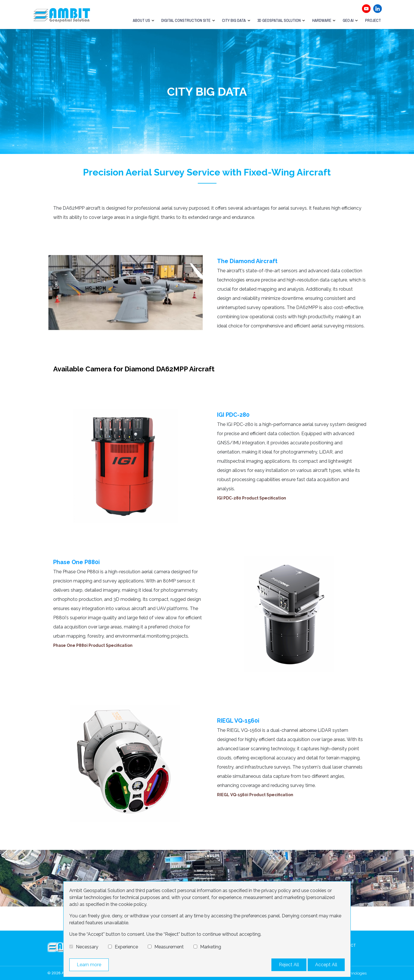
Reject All (289, 965)
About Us (143, 20)
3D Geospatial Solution (280, 20)
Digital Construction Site (187, 20)
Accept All (326, 965)
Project (373, 20)
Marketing (211, 947)
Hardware (322, 20)
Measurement (169, 947)
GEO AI (348, 20)
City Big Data (235, 20)
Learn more (89, 965)
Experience (126, 947)
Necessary (87, 947)
